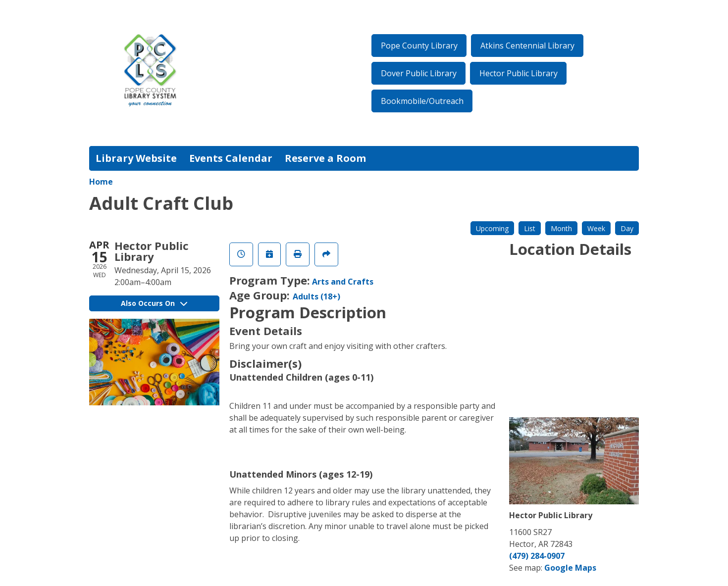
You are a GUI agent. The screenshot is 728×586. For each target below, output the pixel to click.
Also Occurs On (154, 303)
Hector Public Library (519, 73)
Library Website (136, 158)
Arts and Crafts (343, 282)
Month (561, 228)
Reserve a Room (325, 158)
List (530, 228)
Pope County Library (419, 46)
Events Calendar (231, 158)
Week (596, 228)
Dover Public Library (419, 73)
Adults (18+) (316, 296)
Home (101, 182)
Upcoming (492, 228)
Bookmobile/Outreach (422, 101)
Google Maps (570, 568)
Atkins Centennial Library (527, 46)
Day (627, 228)
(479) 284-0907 (537, 556)
